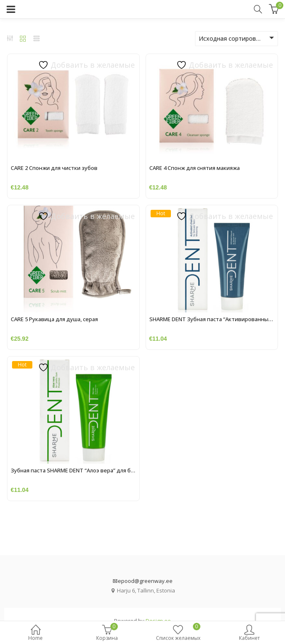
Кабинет (249, 634)
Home (36, 634)
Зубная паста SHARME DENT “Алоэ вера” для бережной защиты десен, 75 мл (111, 470)
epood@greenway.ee (145, 581)
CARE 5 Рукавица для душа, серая (54, 319)
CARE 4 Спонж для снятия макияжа (195, 168)
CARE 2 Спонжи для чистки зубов (54, 168)
